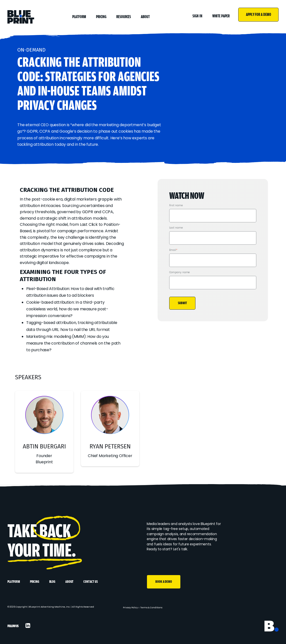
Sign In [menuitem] (197, 16)
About (145, 17)
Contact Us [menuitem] (90, 582)
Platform (79, 17)
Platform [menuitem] (14, 582)
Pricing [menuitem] (35, 582)
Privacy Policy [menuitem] (130, 608)
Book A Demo (164, 582)
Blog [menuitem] (52, 582)
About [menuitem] (69, 582)
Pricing (101, 17)
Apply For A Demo (258, 15)
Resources (124, 17)
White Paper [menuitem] (221, 16)
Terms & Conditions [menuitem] (151, 608)
